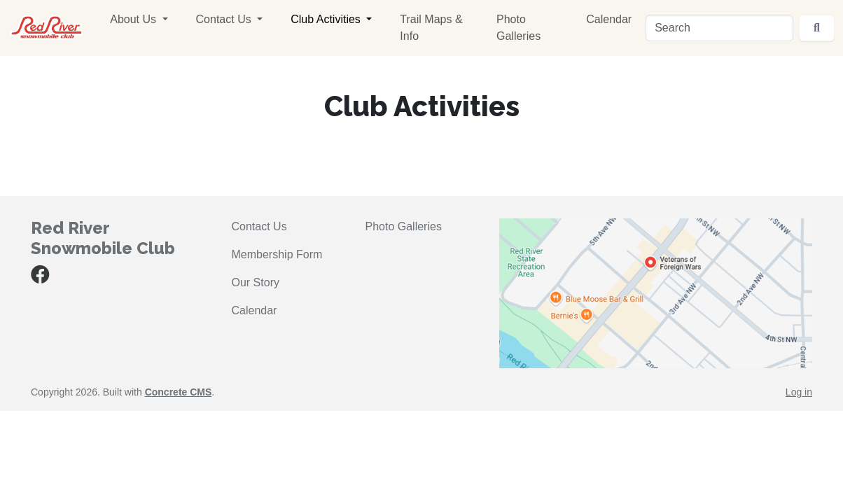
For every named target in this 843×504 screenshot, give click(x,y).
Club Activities (327, 19)
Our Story (256, 282)
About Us (134, 19)
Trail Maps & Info (431, 28)
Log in (799, 392)
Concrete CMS (179, 392)
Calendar (609, 19)
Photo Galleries (518, 28)
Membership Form (277, 254)
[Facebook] (40, 278)
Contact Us (225, 19)
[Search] (719, 28)
